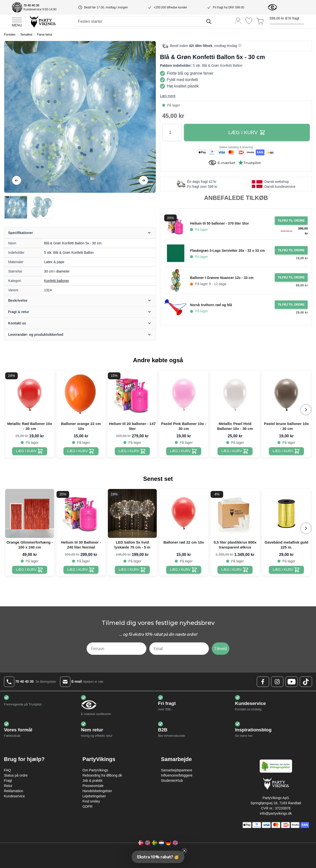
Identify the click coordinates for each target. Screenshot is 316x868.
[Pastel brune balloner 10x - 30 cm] (286, 451)
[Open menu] (17, 21)
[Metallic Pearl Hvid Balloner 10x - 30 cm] (235, 451)
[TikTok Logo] (306, 682)
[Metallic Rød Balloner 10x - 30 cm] (30, 451)
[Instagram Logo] (277, 682)
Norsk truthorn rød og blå (211, 305)
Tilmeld (221, 649)
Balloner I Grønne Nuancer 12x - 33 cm (222, 278)
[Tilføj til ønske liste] (149, 48)
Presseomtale (93, 786)
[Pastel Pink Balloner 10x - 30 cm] (184, 451)
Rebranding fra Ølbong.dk (102, 775)
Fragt (8, 781)
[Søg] (209, 21)
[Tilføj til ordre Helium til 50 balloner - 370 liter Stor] (291, 221)
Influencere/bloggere (177, 775)
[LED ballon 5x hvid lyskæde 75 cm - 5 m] (132, 570)
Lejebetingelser (94, 796)
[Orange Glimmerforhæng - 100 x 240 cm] (30, 570)
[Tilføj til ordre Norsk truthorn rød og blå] (291, 305)
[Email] (179, 649)
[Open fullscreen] (80, 117)
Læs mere (168, 96)
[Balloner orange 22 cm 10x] (81, 451)
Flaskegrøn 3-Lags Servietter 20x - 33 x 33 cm (227, 251)
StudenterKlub (172, 781)
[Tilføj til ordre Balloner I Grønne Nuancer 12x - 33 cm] (291, 277)
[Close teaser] (184, 851)
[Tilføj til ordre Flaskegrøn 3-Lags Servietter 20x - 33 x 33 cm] (291, 250)
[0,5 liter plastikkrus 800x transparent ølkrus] (235, 570)
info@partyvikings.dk (276, 813)
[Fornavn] (117, 649)
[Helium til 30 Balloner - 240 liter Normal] (81, 570)
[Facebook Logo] (263, 682)
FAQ (7, 770)
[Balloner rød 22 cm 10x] (184, 570)
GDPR (87, 806)
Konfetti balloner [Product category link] (57, 281)
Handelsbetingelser (97, 791)
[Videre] (143, 180)
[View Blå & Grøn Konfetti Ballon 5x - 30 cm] (16, 207)
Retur (8, 786)
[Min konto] (238, 20)
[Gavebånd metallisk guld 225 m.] (286, 570)
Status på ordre (16, 775)
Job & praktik (92, 781)
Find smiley (91, 801)
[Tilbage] (17, 180)
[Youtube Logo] (292, 682)
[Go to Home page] (42, 21)
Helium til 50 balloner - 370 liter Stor (219, 223)
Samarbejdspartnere (177, 770)
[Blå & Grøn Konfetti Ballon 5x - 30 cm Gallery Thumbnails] (29, 207)
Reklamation (14, 791)
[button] (158, 857)
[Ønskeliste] (249, 21)
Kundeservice (14, 796)
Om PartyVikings (95, 770)
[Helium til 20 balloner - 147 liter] (132, 451)
